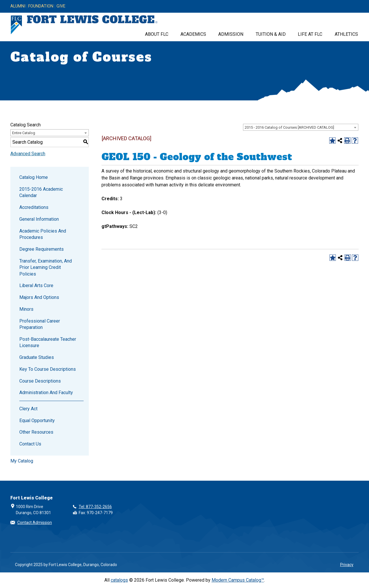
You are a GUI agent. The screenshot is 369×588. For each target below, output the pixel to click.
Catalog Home (34, 177)
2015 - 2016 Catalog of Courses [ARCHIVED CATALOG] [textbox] (289, 127)
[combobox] (301, 127)
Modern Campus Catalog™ (238, 580)
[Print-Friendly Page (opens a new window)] (347, 141)
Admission (231, 34)
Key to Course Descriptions (48, 369)
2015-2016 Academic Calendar (41, 192)
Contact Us (30, 444)
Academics (193, 34)
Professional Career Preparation (40, 324)
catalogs (119, 580)
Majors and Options (39, 297)
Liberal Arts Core (36, 285)
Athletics (346, 34)
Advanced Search (28, 154)
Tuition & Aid (271, 34)
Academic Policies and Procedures (43, 234)
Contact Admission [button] (35, 523)
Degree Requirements (42, 249)
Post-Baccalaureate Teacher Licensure (48, 342)
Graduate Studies (37, 357)
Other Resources (36, 432)
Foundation (41, 6)
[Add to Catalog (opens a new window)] (332, 141)
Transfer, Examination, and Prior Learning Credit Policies (46, 267)
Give (61, 6)
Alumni (18, 6)
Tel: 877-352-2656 (95, 507)
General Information (39, 219)
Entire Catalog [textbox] (24, 133)
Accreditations (34, 207)
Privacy (347, 565)
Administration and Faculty (46, 393)
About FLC (157, 34)
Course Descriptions (40, 381)
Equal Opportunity (37, 421)
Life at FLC (310, 34)
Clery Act (28, 409)
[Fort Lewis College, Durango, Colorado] (84, 25)
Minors (26, 309)
